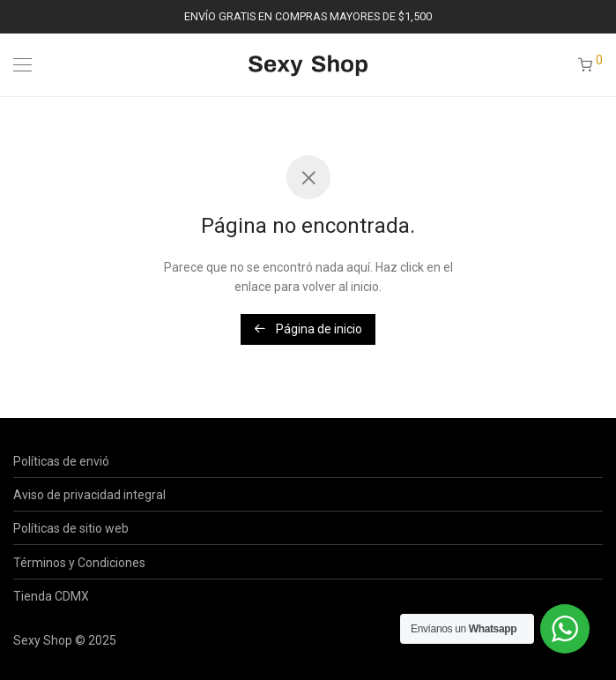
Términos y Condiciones (79, 563)
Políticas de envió (61, 461)
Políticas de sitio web (71, 528)
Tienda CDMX (51, 596)
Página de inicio (308, 329)
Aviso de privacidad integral (89, 495)
